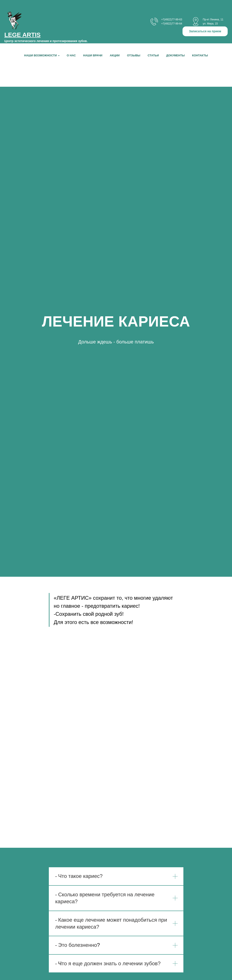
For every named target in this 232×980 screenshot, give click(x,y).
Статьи (153, 55)
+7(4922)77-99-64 (172, 24)
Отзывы (134, 55)
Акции (115, 55)
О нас (71, 55)
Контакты (200, 55)
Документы (175, 55)
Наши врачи (93, 55)
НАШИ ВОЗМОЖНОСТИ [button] (40, 55)
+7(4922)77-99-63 (172, 20)
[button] (205, 31)
